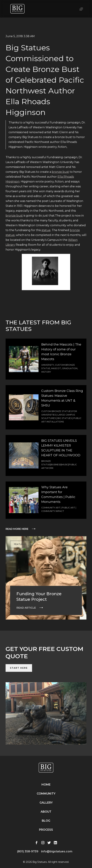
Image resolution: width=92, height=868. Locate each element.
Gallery (46, 803)
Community (46, 794)
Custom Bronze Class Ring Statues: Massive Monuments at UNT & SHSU (62, 398)
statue (46, 230)
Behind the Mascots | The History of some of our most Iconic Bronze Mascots (61, 352)
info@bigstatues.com (57, 851)
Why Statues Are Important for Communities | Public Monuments (58, 495)
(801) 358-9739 (28, 851)
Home (46, 785)
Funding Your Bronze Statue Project (39, 597)
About (46, 812)
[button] (81, 9)
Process (46, 830)
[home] (17, 9)
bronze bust (60, 172)
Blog (46, 821)
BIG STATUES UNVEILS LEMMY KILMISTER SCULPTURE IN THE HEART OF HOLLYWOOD (61, 448)
